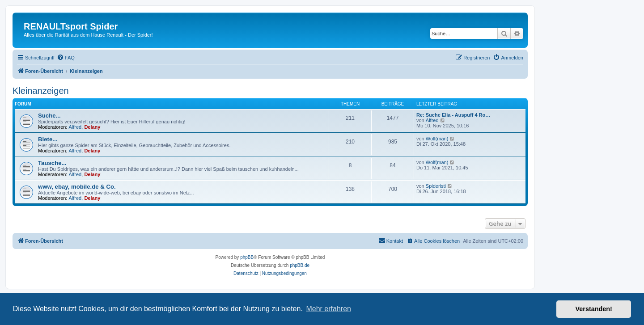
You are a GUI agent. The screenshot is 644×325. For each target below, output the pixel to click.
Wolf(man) (437, 139)
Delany (92, 127)
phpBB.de (300, 265)
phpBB (247, 257)
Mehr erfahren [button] (328, 309)
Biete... (48, 139)
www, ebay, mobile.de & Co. (77, 187)
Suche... (49, 116)
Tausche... (52, 163)
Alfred (75, 127)
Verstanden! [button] (594, 309)
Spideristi (436, 186)
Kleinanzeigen (41, 91)
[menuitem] (66, 58)
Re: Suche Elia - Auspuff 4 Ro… (453, 115)
